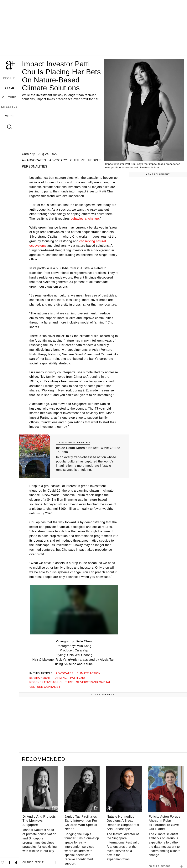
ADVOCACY (58, 160)
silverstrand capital (93, 682)
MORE (9, 116)
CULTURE (9, 97)
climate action (88, 673)
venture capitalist (45, 687)
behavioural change (85, 219)
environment (40, 678)
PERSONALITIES (35, 166)
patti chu (78, 678)
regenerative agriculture (51, 682)
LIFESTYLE (9, 107)
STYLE (9, 88)
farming (60, 678)
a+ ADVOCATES (34, 160)
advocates (65, 673)
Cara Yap (29, 154)
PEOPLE (9, 78)
